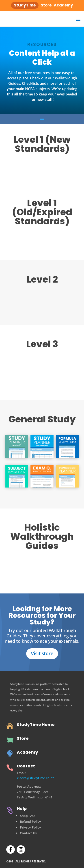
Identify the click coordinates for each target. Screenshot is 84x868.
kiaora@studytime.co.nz (35, 778)
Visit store (42, 653)
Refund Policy (30, 821)
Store (23, 738)
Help (22, 809)
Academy (27, 752)
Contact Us (28, 833)
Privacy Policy (30, 827)
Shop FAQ (27, 816)
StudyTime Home (36, 724)
